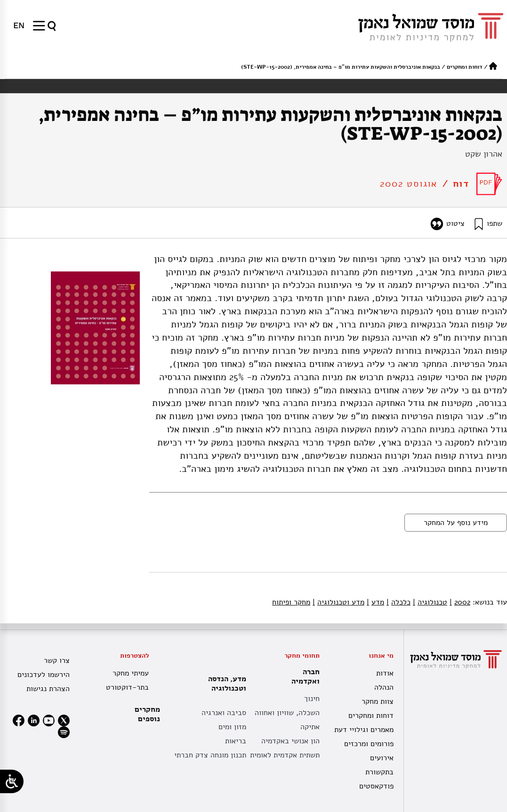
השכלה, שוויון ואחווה (287, 713)
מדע (375, 602)
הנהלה (384, 687)
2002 (460, 602)
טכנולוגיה (430, 602)
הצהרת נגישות (48, 689)
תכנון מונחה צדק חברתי (210, 755)
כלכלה (398, 602)
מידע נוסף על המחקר (456, 523)
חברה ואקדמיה (303, 677)
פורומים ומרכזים (369, 744)
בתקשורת (379, 772)
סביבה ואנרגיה (224, 713)
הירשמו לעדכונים (44, 675)
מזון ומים (232, 727)
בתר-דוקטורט (127, 687)
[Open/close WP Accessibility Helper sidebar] (12, 781)
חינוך (312, 699)
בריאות (236, 741)
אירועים (382, 758)
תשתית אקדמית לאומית (285, 755)
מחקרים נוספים (147, 714)
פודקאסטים (376, 786)
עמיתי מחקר (131, 673)
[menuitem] (19, 25)
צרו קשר (57, 661)
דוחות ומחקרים (465, 67)
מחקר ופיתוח (291, 602)
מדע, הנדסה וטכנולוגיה (225, 684)
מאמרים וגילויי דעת (364, 730)
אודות (385, 673)
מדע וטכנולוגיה (338, 602)
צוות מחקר (378, 701)
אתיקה (310, 727)
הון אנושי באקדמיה (290, 741)
